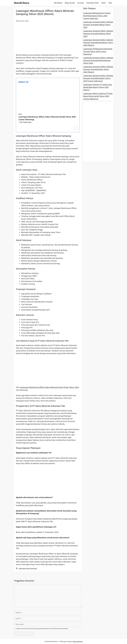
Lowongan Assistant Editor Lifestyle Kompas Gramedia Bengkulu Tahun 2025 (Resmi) (98, 43)
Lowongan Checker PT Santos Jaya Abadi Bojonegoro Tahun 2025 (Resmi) (98, 87)
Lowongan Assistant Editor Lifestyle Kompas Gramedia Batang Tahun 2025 (98, 34)
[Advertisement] (48, 39)
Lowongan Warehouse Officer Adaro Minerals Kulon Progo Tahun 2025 (49, 387)
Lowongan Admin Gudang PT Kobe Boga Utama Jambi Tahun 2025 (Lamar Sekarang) (98, 96)
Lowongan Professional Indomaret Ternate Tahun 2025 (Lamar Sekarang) (98, 51)
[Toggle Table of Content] (75, 128)
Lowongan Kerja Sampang (28, 568)
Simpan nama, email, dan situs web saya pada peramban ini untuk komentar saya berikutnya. (42, 629)
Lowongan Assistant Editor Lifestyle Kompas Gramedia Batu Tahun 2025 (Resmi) (98, 69)
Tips (110, 3)
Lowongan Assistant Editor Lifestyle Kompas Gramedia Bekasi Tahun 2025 (98, 25)
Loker (103, 3)
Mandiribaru (22, 3)
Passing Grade (93, 3)
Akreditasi (58, 3)
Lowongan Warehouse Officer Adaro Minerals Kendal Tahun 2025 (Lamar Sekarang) (47, 118)
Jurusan (81, 3)
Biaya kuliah (70, 3)
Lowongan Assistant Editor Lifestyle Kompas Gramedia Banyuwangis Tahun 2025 (98, 60)
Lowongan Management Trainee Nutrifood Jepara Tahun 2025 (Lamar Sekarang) (97, 16)
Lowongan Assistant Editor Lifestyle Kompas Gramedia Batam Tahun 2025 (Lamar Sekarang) (98, 78)
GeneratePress (78, 641)
